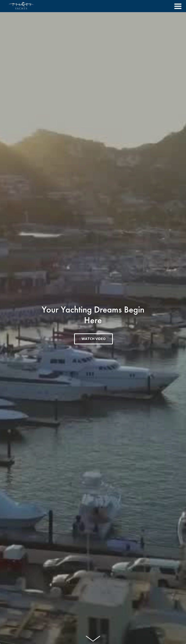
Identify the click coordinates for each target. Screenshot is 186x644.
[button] (177, 6)
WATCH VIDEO (94, 339)
